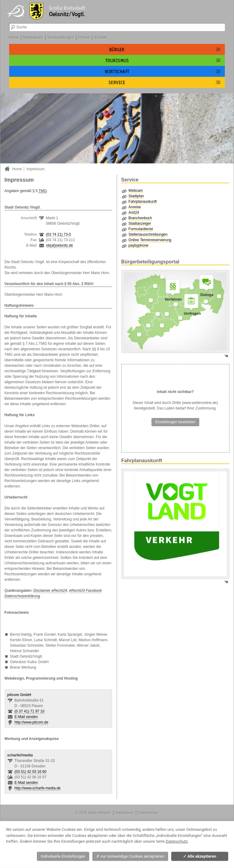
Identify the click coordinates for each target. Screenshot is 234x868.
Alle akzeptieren (200, 856)
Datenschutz (149, 813)
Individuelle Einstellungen (63, 856)
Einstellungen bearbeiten (175, 422)
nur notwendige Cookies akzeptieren (130, 856)
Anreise (135, 207)
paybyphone (138, 245)
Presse (84, 38)
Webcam (136, 191)
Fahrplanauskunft (143, 202)
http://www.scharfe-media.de (38, 788)
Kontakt (101, 38)
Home (14, 38)
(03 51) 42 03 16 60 (31, 772)
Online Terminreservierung (150, 240)
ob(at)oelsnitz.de (60, 245)
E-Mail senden (26, 717)
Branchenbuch (140, 218)
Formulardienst (141, 229)
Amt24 (134, 213)
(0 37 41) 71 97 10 (30, 711)
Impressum (35, 169)
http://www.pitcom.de (32, 722)
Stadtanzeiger (140, 223)
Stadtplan (136, 196)
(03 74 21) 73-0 (58, 234)
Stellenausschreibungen (148, 234)
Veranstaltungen (61, 38)
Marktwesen (33, 38)
